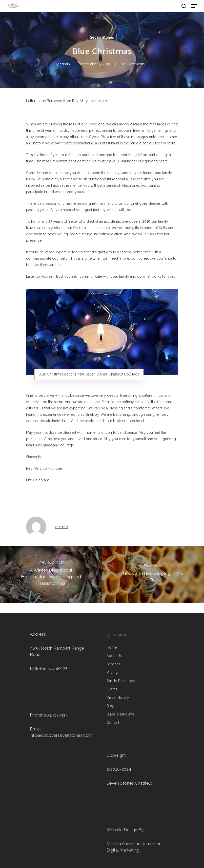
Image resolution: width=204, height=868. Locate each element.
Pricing (112, 672)
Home (112, 647)
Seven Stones (102, 37)
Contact (113, 723)
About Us (114, 656)
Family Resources (121, 681)
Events (112, 689)
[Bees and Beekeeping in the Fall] (153, 574)
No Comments (133, 64)
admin (65, 64)
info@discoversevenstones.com (61, 735)
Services (113, 664)
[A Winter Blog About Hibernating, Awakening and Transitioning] (51, 574)
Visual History (118, 697)
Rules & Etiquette (120, 714)
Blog (110, 706)
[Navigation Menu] (194, 6)
